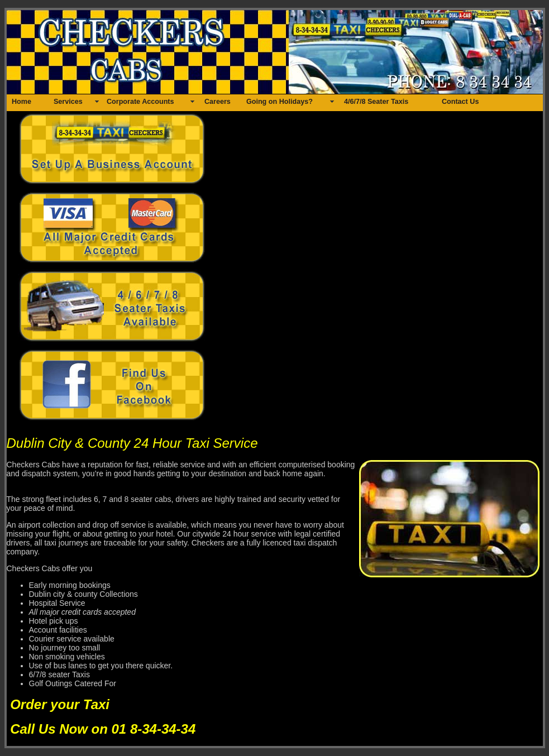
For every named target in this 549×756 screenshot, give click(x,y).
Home (22, 102)
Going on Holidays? (280, 102)
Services (68, 102)
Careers (218, 102)
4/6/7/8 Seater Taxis (376, 102)
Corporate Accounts (140, 102)
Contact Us (460, 102)
